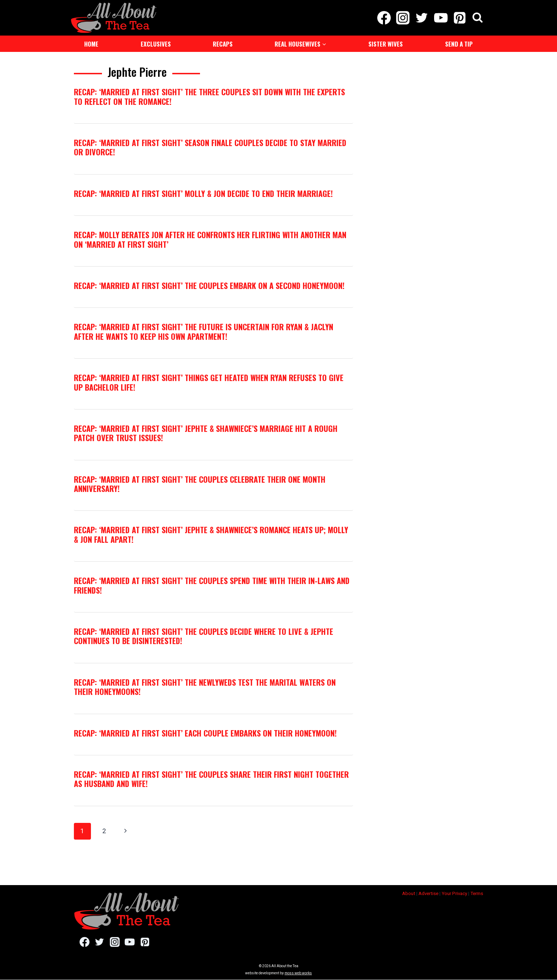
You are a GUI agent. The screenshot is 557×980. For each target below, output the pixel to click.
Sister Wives (386, 44)
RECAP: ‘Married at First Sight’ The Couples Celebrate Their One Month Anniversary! (200, 484)
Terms (477, 893)
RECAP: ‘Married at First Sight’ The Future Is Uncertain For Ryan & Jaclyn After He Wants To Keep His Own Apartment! (204, 331)
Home (91, 44)
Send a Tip (459, 44)
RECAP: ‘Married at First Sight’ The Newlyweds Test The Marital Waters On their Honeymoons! (205, 687)
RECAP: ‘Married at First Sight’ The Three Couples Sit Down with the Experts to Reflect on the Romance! (209, 96)
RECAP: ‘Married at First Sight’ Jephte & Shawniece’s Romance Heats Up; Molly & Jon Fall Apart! (211, 534)
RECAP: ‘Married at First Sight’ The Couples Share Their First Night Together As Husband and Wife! (211, 779)
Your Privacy (454, 893)
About (409, 893)
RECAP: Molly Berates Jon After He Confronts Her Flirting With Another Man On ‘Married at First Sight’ (210, 239)
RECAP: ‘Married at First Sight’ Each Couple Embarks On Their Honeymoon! (205, 733)
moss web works (298, 973)
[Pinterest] (459, 18)
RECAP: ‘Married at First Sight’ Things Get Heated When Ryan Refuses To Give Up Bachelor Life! (209, 382)
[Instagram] (403, 18)
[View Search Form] (478, 18)
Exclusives (156, 44)
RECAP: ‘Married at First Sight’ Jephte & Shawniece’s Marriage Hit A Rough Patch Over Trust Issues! (206, 433)
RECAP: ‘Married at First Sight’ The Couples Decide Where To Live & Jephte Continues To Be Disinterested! (204, 636)
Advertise (428, 893)
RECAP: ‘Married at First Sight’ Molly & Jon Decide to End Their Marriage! (203, 193)
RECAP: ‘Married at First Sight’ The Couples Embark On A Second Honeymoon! (209, 285)
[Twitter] (422, 18)
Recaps (223, 44)
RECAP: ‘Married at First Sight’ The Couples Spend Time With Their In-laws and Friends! (212, 585)
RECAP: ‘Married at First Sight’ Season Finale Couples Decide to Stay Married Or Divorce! (210, 147)
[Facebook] (384, 18)
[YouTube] (441, 18)
